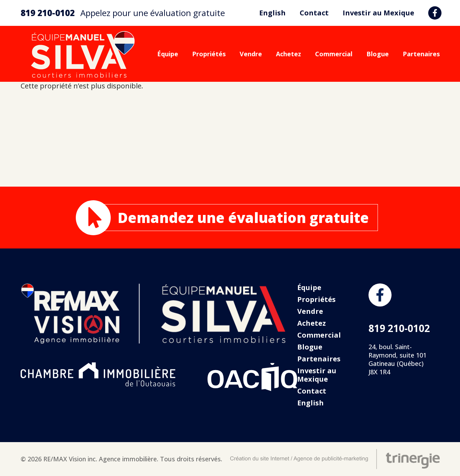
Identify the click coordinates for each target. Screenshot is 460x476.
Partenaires (421, 54)
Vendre (251, 54)
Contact (314, 13)
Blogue (378, 54)
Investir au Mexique (378, 13)
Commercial (334, 54)
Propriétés (209, 54)
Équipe (168, 54)
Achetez (289, 54)
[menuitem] (272, 13)
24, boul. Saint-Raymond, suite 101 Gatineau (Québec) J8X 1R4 (397, 359)
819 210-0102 (48, 13)
